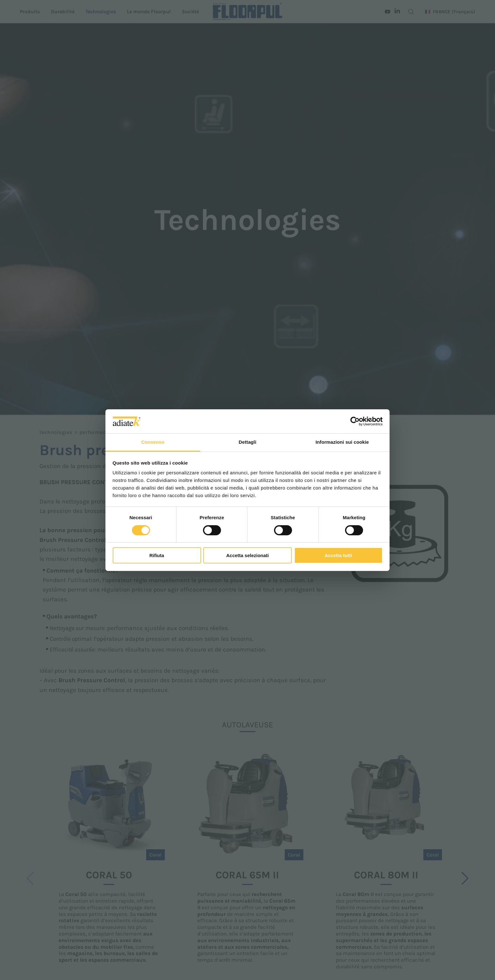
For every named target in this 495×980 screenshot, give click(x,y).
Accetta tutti (338, 555)
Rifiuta (157, 555)
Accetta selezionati (247, 555)
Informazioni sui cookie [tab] (342, 442)
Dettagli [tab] (247, 442)
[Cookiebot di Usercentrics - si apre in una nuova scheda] (355, 421)
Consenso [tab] (153, 442)
